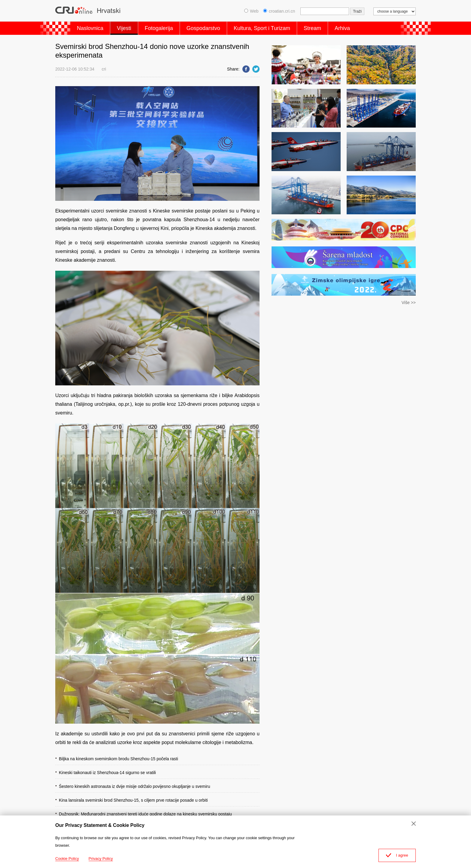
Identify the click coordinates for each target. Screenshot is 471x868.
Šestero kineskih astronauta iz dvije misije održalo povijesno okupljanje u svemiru (134, 786)
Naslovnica (90, 28)
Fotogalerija (159, 28)
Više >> (409, 303)
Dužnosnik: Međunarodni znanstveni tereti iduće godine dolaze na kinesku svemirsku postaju (145, 814)
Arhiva (342, 28)
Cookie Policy (67, 859)
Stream (312, 28)
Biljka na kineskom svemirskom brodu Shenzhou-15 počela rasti (119, 759)
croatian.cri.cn (279, 11)
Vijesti (124, 28)
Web (251, 11)
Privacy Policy (101, 859)
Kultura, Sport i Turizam (262, 28)
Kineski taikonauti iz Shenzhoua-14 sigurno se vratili (107, 773)
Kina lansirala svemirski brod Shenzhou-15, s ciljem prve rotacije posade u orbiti (133, 800)
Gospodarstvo (203, 28)
